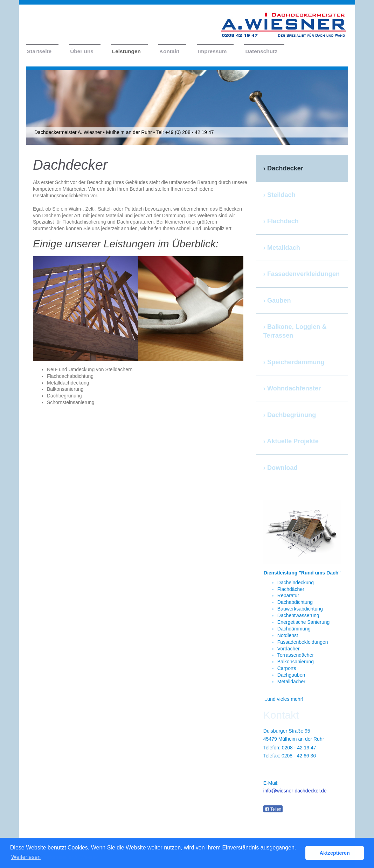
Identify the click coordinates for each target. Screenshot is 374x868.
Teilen (273, 809)
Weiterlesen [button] (26, 857)
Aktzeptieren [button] (335, 853)
